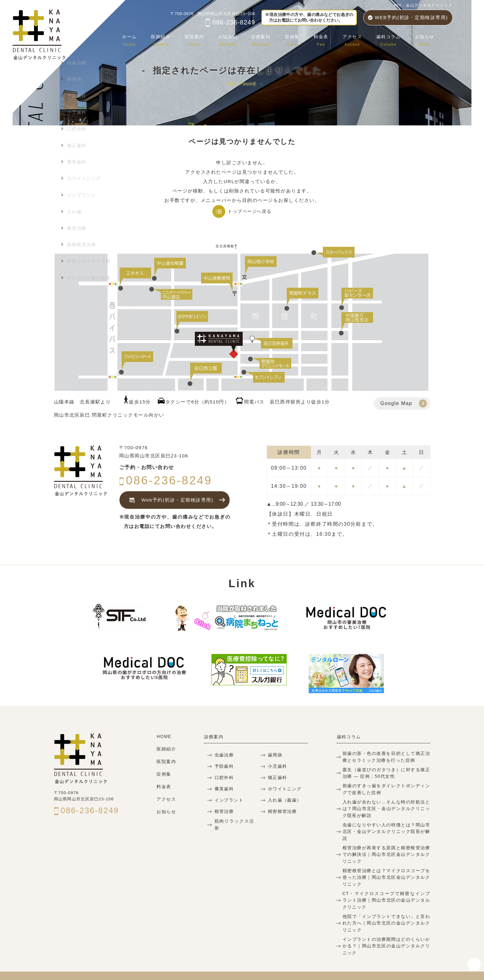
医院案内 (202, 39)
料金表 (325, 39)
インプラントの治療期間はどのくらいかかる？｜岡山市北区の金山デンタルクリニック (386, 933)
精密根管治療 (282, 811)
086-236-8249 (230, 22)
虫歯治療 (223, 755)
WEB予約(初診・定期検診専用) (408, 17)
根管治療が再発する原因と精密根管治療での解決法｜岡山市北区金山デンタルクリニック (386, 844)
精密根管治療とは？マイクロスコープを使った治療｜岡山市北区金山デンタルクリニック (386, 866)
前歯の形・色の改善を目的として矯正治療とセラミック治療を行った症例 (386, 756)
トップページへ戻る (250, 211)
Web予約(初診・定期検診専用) (169, 500)
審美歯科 (223, 789)
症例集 (297, 39)
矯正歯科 (277, 778)
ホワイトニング (284, 789)
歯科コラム (390, 39)
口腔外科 (223, 778)
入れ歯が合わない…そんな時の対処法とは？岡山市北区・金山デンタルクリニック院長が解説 (386, 806)
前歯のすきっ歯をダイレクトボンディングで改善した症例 (386, 788)
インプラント (228, 800)
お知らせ (425, 39)
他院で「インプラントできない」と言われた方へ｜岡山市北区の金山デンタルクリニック (386, 911)
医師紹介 (169, 39)
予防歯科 (223, 766)
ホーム (139, 39)
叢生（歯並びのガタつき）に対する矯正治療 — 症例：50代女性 (386, 772)
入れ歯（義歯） (284, 800)
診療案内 (267, 39)
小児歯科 (277, 766)
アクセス (355, 39)
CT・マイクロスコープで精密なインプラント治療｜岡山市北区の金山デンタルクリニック (386, 889)
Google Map (396, 403)
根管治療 (223, 811)
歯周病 (275, 755)
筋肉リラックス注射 (234, 824)
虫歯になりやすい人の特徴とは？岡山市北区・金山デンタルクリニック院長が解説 (386, 825)
